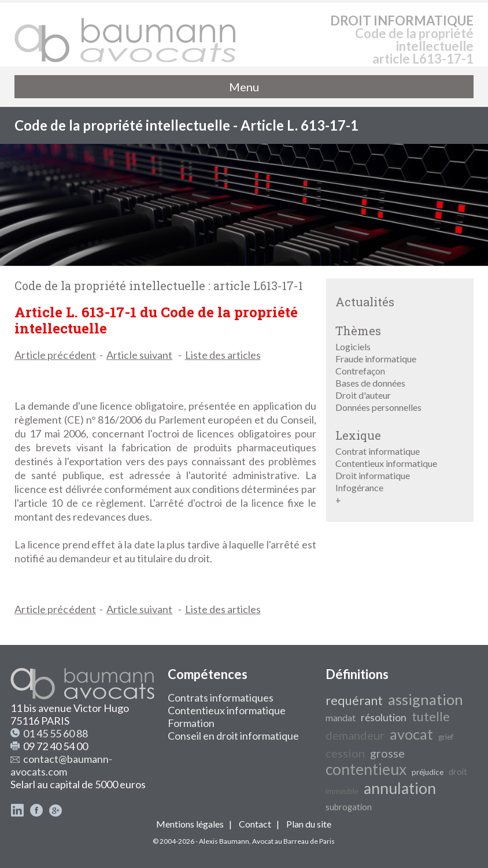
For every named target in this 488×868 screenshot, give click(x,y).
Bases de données (370, 383)
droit (458, 772)
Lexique (358, 435)
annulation (400, 788)
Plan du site (309, 824)
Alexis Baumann (224, 841)
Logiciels (353, 346)
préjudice (428, 772)
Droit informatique (373, 475)
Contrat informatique (378, 451)
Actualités (365, 302)
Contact (255, 824)
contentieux (366, 769)
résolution (384, 717)
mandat (341, 717)
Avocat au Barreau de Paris (293, 841)
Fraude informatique (376, 359)
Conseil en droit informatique (233, 736)
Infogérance (359, 487)
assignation (426, 699)
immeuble (342, 791)
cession (345, 753)
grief (446, 737)
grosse (387, 753)
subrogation (349, 807)
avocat (411, 734)
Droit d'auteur (363, 395)
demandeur (355, 735)
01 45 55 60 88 (56, 733)
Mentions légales (190, 824)
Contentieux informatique (386, 463)
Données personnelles (378, 407)
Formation (191, 723)
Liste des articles (223, 355)
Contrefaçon (360, 371)
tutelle (431, 717)
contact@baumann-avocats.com (61, 765)
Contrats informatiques (221, 698)
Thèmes (358, 331)
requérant (354, 700)
